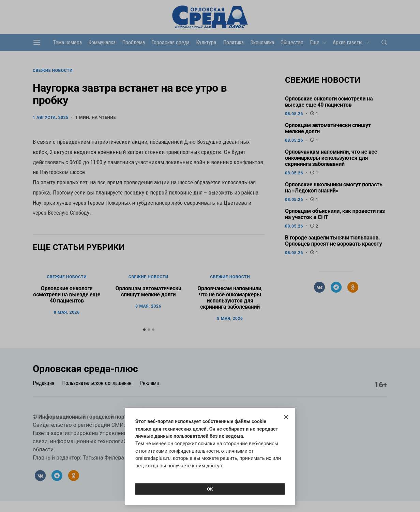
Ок (210, 489)
